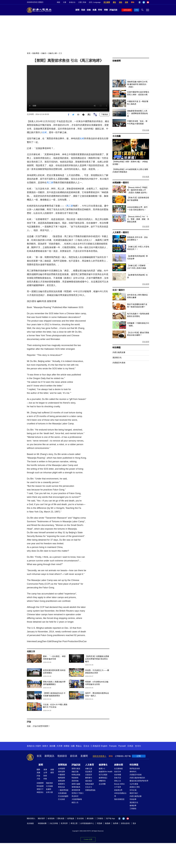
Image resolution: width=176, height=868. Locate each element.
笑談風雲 (89, 772)
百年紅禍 (133, 790)
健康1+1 (102, 769)
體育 (52, 773)
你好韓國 (118, 775)
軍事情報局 (76, 787)
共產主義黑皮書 (119, 352)
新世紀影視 (125, 823)
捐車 (126, 2)
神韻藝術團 (42, 823)
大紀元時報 (54, 823)
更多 (134, 823)
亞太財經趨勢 (63, 796)
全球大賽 (49, 792)
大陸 (38, 779)
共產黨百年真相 (119, 363)
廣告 (114, 2)
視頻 (83, 10)
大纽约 (38, 746)
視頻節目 (62, 756)
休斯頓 (66, 746)
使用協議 (71, 818)
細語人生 (75, 802)
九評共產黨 (134, 784)
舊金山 (79, 746)
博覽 (106, 10)
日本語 (130, 746)
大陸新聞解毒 (77, 799)
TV (137, 10)
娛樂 (52, 770)
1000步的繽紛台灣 (120, 795)
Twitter (144, 2)
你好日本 (118, 772)
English (104, 746)
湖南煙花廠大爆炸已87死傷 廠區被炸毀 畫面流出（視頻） (137, 84)
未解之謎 (89, 769)
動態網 (108, 823)
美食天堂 (118, 778)
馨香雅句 (89, 778)
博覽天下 (40, 789)
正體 (80, 2)
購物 (133, 2)
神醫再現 (102, 781)
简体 (85, 2)
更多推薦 (146, 177)
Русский (122, 746)
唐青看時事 (76, 790)
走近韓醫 (102, 784)
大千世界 (118, 787)
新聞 (77, 10)
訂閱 (139, 756)
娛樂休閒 (119, 765)
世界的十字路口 (78, 793)
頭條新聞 (117, 61)
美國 (38, 773)
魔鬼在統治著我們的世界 (139, 781)
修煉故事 (133, 805)
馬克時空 (75, 796)
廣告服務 (90, 818)
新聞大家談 (76, 769)
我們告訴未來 (135, 769)
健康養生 (103, 765)
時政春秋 (75, 778)
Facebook (140, 2)
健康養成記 (103, 778)
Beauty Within (119, 784)
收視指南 (51, 818)
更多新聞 (146, 226)
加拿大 (45, 746)
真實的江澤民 (135, 787)
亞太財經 (61, 799)
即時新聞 (40, 786)
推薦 (94, 10)
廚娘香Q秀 (118, 790)
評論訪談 (113, 10)
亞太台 (86, 746)
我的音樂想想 (119, 799)
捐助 (121, 2)
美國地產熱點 (90, 790)
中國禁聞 (61, 775)
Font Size (89, 114)
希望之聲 (74, 823)
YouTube (148, 2)
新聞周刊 (61, 784)
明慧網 (99, 823)
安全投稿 (80, 818)
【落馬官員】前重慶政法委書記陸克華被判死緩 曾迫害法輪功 (97, 659)
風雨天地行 (134, 793)
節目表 (74, 756)
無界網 (116, 823)
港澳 (45, 770)
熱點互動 (75, 772)
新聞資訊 (49, 756)
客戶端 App (111, 818)
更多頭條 (146, 130)
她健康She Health (106, 772)
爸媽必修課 (89, 784)
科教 (45, 779)
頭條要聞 (40, 783)
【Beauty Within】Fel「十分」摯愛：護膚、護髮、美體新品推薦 (138, 219)
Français (113, 746)
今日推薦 (117, 136)
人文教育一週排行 (121, 232)
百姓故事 (133, 799)
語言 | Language (95, 2)
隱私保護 (61, 818)
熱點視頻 (49, 783)
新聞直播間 (127, 10)
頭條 (89, 10)
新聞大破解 (76, 784)
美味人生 (118, 781)
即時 (100, 10)
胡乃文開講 (103, 775)
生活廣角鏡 (118, 769)
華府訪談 (61, 787)
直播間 (84, 756)
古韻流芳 (89, 775)
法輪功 (44, 53)
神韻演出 (40, 792)
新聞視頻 (62, 765)
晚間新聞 (61, 778)
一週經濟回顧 (63, 790)
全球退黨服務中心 (87, 823)
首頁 (29, 53)
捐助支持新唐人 (99, 756)
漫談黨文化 (117, 357)
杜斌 (44, 132)
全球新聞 (61, 769)
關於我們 (41, 818)
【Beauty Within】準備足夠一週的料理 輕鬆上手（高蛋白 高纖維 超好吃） (138, 190)
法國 (73, 746)
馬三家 (50, 183)
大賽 (65, 2)
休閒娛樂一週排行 (121, 183)
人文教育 (90, 765)
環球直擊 (61, 772)
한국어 (138, 746)
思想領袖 (75, 781)
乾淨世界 (64, 823)
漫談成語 (89, 781)
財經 (45, 776)
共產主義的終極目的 (137, 778)
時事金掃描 (76, 775)
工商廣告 (133, 809)
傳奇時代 (133, 772)
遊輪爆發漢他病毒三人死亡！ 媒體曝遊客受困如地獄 (137, 113)
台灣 (45, 773)
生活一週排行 (119, 290)
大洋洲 (59, 746)
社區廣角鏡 (62, 793)
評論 (38, 776)
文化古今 (89, 787)
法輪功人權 (52, 53)
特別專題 (117, 348)
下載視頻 (104, 114)
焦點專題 (36, 53)
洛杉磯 (52, 746)
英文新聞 (107, 2)
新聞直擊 (61, 781)
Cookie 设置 (88, 839)
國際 (38, 770)
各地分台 (72, 2)
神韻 (58, 2)
